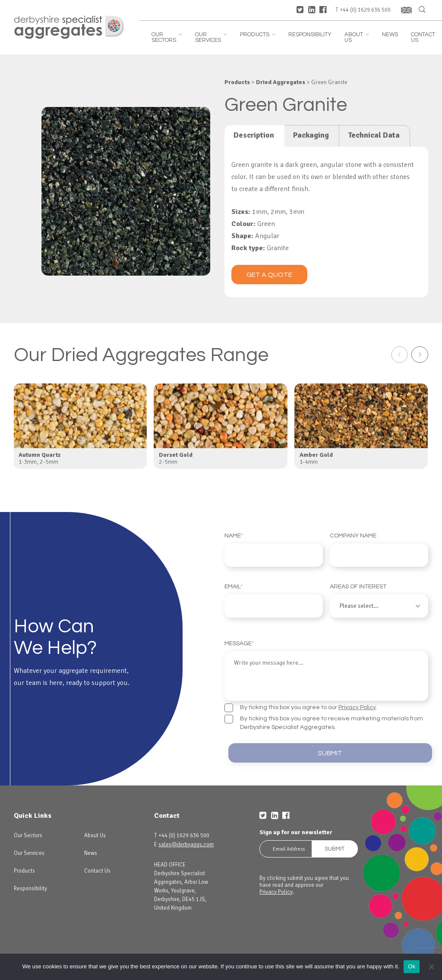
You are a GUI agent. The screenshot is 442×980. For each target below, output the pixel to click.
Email (274, 601)
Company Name (379, 550)
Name (274, 550)
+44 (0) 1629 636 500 (365, 10)
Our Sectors (167, 38)
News (390, 35)
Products (258, 35)
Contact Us (423, 38)
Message (326, 666)
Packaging (311, 135)
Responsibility (310, 35)
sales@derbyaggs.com (186, 839)
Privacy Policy (357, 699)
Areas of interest (379, 601)
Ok (412, 966)
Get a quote (269, 275)
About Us (357, 38)
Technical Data (374, 135)
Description (254, 135)
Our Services (211, 38)
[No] (431, 967)
